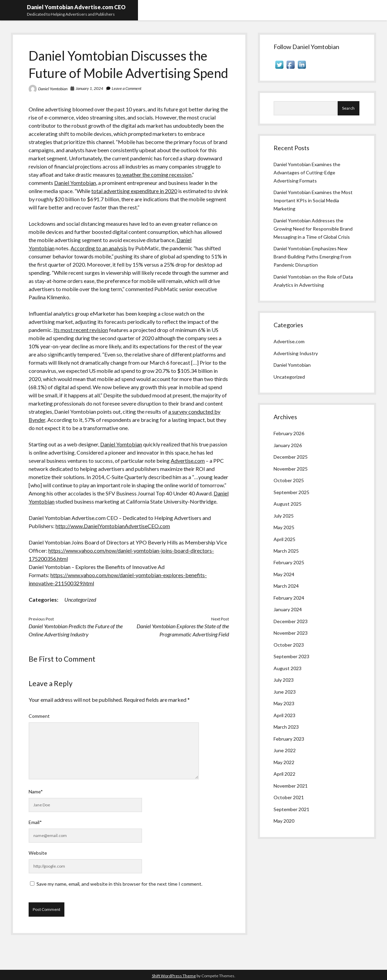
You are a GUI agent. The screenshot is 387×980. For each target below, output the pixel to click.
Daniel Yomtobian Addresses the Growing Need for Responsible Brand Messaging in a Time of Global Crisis (313, 229)
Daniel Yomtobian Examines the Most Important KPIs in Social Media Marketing (313, 200)
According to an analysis (99, 248)
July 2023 (284, 680)
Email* (35, 822)
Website (38, 853)
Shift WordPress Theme (174, 976)
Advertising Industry (296, 353)
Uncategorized (80, 599)
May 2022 (284, 762)
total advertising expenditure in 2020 (134, 191)
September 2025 (291, 492)
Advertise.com (188, 461)
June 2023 (285, 692)
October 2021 (289, 797)
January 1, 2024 (89, 88)
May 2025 (284, 527)
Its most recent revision (81, 330)
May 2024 (284, 574)
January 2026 (288, 445)
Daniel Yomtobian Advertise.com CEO (76, 7)
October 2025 (289, 480)
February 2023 (289, 739)
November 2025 (291, 469)
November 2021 (291, 786)
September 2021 (291, 809)
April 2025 (284, 539)
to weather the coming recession (154, 175)
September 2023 (291, 656)
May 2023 (284, 703)
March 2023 (286, 727)
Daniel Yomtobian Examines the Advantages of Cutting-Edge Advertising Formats (307, 172)
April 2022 (284, 774)
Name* (36, 792)
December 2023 (291, 621)
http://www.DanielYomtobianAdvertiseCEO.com (113, 526)
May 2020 (284, 821)
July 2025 (284, 516)
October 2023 (289, 645)
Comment (39, 716)
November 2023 (291, 633)
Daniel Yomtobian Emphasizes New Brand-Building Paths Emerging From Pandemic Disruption (312, 257)
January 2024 (288, 609)
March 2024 (286, 586)
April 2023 (284, 715)
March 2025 (286, 551)
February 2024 (289, 598)
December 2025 (291, 457)
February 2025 (289, 562)
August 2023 (288, 668)
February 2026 (289, 433)
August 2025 (288, 504)
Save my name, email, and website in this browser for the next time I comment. (119, 884)
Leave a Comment (127, 88)
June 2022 (285, 750)
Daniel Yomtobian (53, 89)
